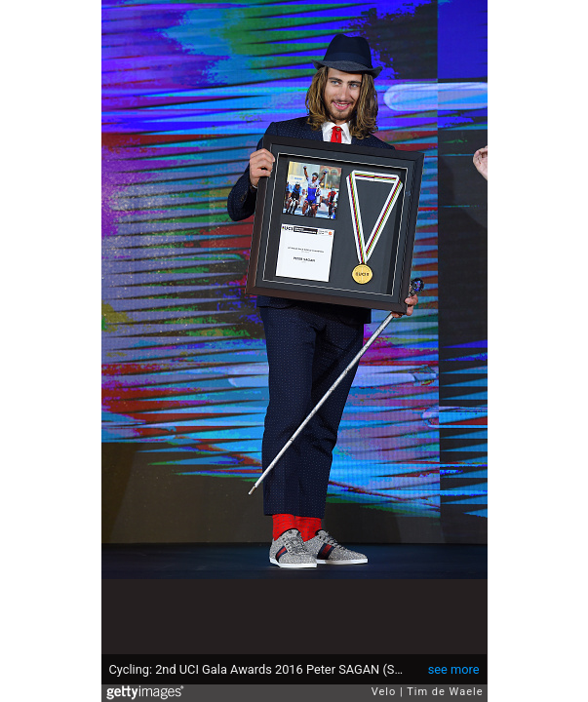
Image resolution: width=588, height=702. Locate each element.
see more (454, 669)
